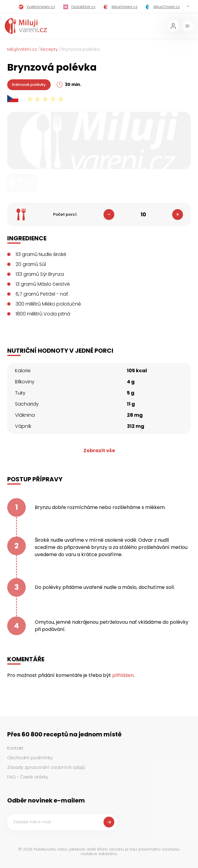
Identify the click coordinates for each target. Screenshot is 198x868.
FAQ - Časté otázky (28, 777)
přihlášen (123, 675)
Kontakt (15, 748)
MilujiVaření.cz (22, 49)
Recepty (49, 49)
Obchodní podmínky (30, 758)
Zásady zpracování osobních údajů (46, 767)
